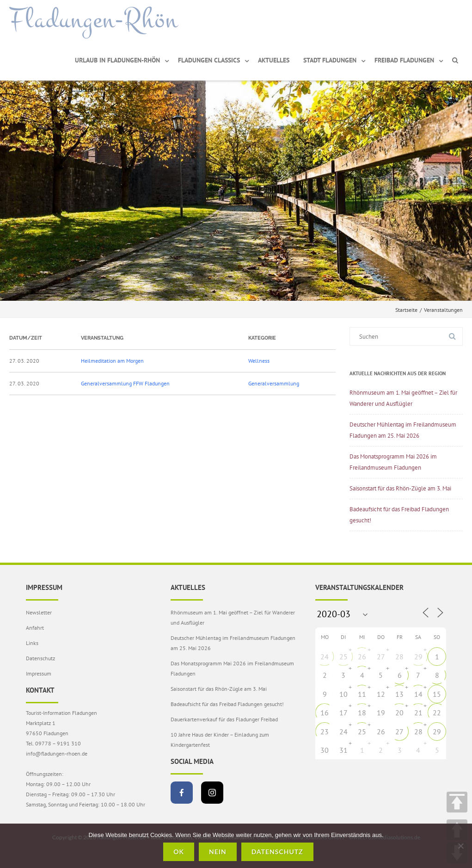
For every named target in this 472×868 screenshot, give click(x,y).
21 (418, 713)
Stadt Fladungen (330, 60)
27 (381, 657)
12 (381, 694)
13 (399, 694)
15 (437, 694)
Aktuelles (274, 60)
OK (179, 852)
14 (418, 694)
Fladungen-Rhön (94, 20)
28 (399, 657)
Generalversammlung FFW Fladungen (125, 383)
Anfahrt (35, 628)
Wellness (259, 361)
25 (343, 657)
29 (418, 657)
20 (399, 713)
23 (325, 732)
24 (325, 657)
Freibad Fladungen (404, 60)
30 (325, 750)
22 (437, 713)
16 (325, 713)
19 (381, 713)
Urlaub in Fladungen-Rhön (117, 60)
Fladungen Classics (209, 60)
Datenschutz (40, 658)
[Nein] (460, 846)
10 (343, 694)
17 (343, 713)
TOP (457, 802)
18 (362, 713)
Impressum (39, 673)
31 (343, 750)
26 (362, 657)
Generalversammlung (274, 383)
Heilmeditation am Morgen (112, 361)
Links (32, 643)
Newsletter (39, 612)
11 (362, 694)
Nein (218, 852)
